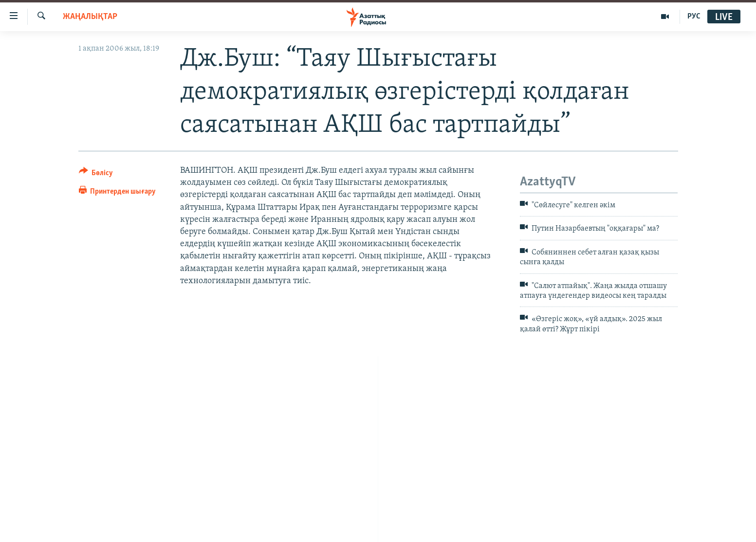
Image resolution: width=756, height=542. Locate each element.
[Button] (96, 174)
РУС (694, 17)
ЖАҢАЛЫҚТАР (90, 17)
